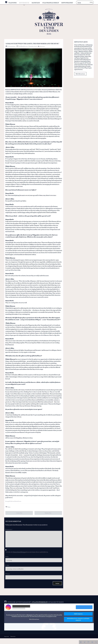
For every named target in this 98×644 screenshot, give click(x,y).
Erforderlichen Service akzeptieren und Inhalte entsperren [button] (78, 625)
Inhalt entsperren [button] (78, 619)
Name (7, 561)
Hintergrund (25, 3)
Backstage (36, 3)
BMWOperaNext (68, 3)
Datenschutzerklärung (19, 557)
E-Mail (7, 570)
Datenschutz (13, 642)
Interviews (42, 49)
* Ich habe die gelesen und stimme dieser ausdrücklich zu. (27, 557)
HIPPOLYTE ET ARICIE (81, 42)
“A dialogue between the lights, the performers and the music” (27, 45)
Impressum (7, 642)
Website (8, 579)
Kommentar (9, 533)
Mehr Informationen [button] (34, 625)
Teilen (9, 510)
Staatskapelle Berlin (51, 3)
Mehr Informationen (81, 74)
